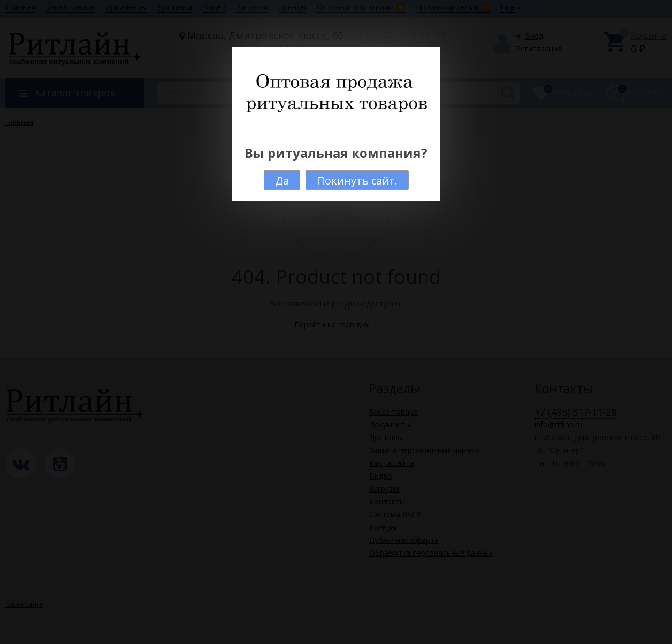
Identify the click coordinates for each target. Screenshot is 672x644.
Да (282, 181)
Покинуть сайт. (357, 181)
